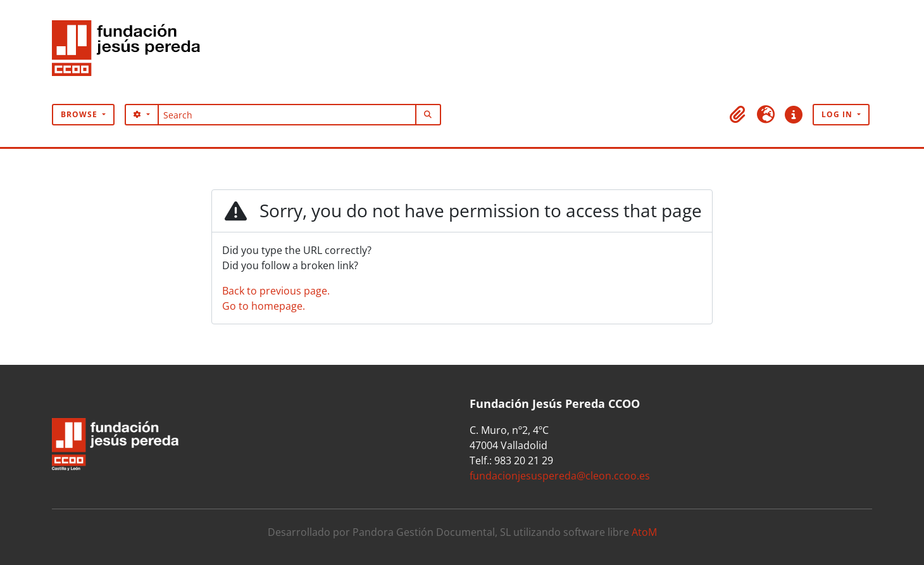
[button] (738, 115)
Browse (80, 114)
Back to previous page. (276, 291)
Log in (838, 114)
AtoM (644, 532)
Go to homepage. (264, 306)
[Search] (287, 115)
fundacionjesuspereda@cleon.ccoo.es (560, 476)
